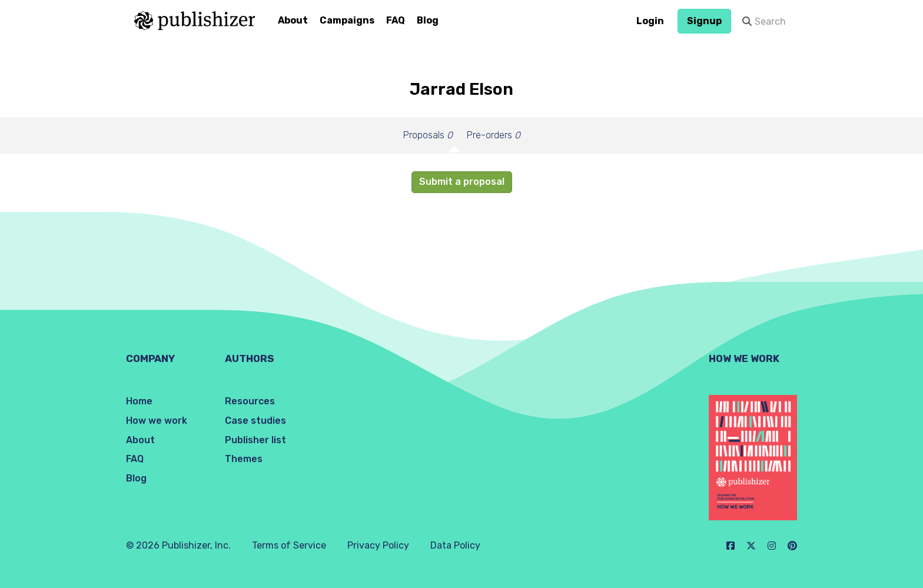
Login (650, 21)
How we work (157, 421)
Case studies (255, 421)
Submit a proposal (462, 182)
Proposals (428, 135)
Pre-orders (494, 135)
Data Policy (455, 545)
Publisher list (255, 440)
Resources (250, 401)
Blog (428, 20)
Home (139, 401)
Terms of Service (289, 545)
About (293, 20)
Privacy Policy (378, 545)
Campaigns (347, 20)
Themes (244, 459)
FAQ (396, 20)
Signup (704, 21)
